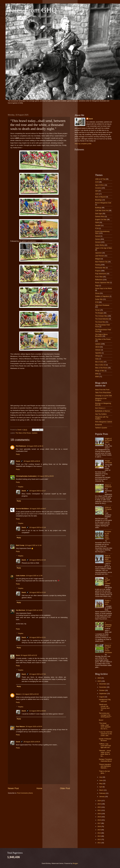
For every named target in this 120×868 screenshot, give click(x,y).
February (102, 793)
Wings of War (100, 371)
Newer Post (13, 788)
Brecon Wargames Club (103, 203)
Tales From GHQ (32, 10)
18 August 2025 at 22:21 (37, 637)
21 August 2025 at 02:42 (31, 694)
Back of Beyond (100, 197)
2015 (99, 830)
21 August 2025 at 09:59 (37, 711)
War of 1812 (99, 362)
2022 (99, 807)
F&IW (97, 222)
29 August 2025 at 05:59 (34, 726)
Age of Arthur (100, 185)
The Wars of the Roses (23, 433)
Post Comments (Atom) (25, 793)
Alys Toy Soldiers (101, 414)
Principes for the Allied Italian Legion (108, 535)
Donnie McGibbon (22, 509)
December (103, 684)
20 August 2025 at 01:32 (29, 655)
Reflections (99, 280)
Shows (97, 293)
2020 (99, 814)
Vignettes (98, 353)
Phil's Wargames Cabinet (104, 422)
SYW (97, 302)
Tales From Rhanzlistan (103, 392)
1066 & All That (100, 179)
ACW (97, 182)
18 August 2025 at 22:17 (37, 491)
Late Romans (100, 256)
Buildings (98, 208)
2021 (99, 810)
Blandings (98, 200)
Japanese (98, 253)
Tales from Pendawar (102, 305)
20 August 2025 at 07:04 (37, 674)
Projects (98, 271)
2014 (99, 833)
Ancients (98, 188)
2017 (99, 823)
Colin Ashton (21, 576)
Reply (18, 454)
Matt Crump (20, 545)
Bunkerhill (98, 425)
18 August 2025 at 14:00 (34, 610)
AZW (97, 194)
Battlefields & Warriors (103, 411)
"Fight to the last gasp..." (104, 772)
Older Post (65, 788)
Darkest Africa (100, 216)
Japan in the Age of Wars (104, 248)
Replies (21, 487)
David (18, 461)
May (101, 784)
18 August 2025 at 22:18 (37, 527)
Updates (35, 433)
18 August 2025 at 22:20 (37, 592)
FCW (97, 228)
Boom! (101, 720)
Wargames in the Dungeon (101, 399)
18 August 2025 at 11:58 (34, 576)
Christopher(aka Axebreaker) (26, 476)
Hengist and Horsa (108, 462)
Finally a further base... (108, 602)
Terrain (97, 310)
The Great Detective (102, 319)
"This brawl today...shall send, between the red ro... (105, 726)
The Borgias (99, 313)
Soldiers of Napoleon (102, 296)
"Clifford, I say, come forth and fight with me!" (105, 746)
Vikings (98, 356)
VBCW (97, 347)
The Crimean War (101, 316)
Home (39, 788)
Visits (97, 359)
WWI (97, 374)
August (102, 697)
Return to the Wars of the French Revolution (108, 649)
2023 (99, 804)
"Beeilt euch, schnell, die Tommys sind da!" (104, 707)
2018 (99, 820)
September (103, 694)
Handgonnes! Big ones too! (105, 700)
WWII (97, 377)
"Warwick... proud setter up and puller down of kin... (105, 753)
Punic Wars (99, 277)
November (103, 687)
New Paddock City (101, 262)
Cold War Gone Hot (102, 210)
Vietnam (98, 350)
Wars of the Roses (101, 368)
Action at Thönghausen (108, 509)
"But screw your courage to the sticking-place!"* (105, 715)
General (98, 242)
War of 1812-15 (100, 365)
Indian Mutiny (100, 245)
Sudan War (99, 299)
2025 (99, 681)
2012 (99, 839)
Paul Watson (20, 726)
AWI (97, 191)
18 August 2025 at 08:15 (35, 446)
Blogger (75, 863)
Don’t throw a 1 (100, 408)
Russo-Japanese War (102, 282)
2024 (99, 801)
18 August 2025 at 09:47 (38, 509)
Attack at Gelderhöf (108, 486)
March (102, 790)
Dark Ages (99, 214)
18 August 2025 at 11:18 (33, 545)
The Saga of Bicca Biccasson (101, 335)
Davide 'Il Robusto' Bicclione (105, 740)
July (101, 777)
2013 (99, 836)
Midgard (98, 259)
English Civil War (101, 219)
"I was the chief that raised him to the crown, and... (105, 734)
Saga (97, 286)
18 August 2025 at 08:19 (32, 461)
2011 (99, 843)
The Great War (100, 322)
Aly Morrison (21, 610)
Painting (98, 265)
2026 (99, 678)
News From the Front (102, 390)
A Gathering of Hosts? (108, 625)
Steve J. (19, 694)
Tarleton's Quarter (101, 428)
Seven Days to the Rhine (103, 288)
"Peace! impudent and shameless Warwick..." (105, 766)
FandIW (98, 225)
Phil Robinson (21, 446)
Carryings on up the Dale (103, 396)
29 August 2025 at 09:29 (32, 742)
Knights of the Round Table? (108, 440)
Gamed (98, 236)
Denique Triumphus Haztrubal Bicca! (105, 760)
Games (98, 239)
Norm (18, 655)
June (101, 780)
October (102, 690)
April (101, 787)
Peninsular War (100, 268)
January (102, 797)
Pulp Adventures (101, 274)
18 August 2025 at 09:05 (45, 476)
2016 (99, 826)
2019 (99, 817)
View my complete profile (83, 144)
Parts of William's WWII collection (108, 558)
